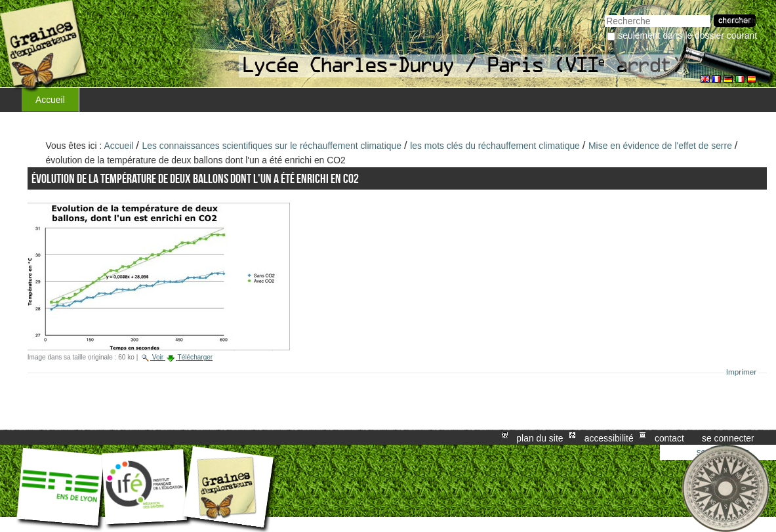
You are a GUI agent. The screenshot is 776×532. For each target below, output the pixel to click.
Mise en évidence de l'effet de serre (662, 146)
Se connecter (728, 438)
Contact (669, 438)
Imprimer (742, 372)
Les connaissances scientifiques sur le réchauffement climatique (272, 146)
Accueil (50, 100)
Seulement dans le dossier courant (687, 35)
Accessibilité (609, 438)
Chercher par (604, 13)
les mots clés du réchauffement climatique (495, 146)
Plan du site (540, 438)
